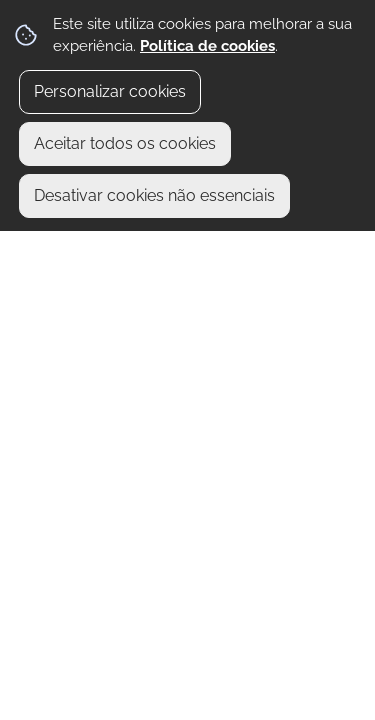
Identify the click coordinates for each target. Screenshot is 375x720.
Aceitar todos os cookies (125, 143)
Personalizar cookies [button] (110, 91)
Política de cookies (207, 46)
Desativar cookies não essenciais (154, 195)
